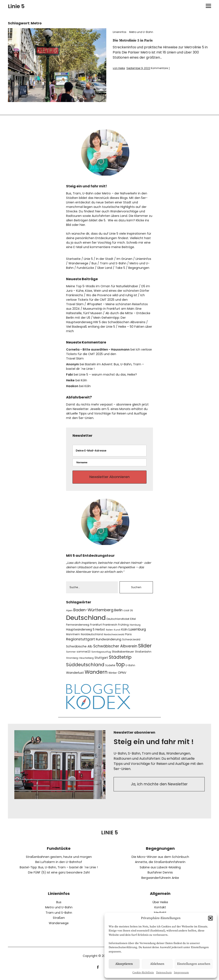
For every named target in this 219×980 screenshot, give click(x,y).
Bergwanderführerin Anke (160, 881)
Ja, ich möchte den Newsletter (159, 788)
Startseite (73, 259)
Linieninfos (120, 32)
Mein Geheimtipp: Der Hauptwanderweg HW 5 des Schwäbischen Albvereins (106, 320)
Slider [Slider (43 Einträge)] (145, 649)
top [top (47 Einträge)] (120, 668)
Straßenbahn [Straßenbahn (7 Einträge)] (143, 655)
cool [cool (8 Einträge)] (126, 614)
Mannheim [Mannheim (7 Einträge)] (73, 637)
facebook (98, 970)
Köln (84, 380)
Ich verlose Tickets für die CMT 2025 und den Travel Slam (105, 300)
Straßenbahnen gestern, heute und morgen (59, 860)
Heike (70, 380)
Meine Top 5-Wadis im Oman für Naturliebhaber (102, 286)
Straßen (59, 921)
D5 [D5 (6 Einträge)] (132, 614)
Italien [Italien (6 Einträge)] (109, 633)
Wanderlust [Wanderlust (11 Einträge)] (75, 676)
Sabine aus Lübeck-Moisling (160, 870)
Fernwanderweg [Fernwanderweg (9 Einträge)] (78, 628)
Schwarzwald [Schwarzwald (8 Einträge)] (131, 642)
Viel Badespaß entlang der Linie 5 (91, 327)
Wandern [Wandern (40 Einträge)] (96, 675)
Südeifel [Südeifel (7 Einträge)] (110, 669)
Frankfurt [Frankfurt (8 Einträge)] (96, 628)
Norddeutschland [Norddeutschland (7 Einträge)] (92, 637)
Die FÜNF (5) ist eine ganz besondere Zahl (59, 876)
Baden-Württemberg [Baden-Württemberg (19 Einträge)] (93, 613)
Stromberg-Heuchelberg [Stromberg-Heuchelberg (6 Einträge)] (80, 661)
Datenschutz (164, 973)
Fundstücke (85, 268)
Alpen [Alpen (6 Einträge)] (69, 614)
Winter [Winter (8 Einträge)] (113, 676)
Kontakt (160, 910)
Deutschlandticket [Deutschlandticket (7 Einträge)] (118, 622)
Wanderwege (78, 263)
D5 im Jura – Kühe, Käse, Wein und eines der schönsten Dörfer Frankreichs (108, 291)
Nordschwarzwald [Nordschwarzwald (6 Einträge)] (114, 637)
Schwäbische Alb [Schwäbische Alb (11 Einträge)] (79, 650)
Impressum (181, 973)
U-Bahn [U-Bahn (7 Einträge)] (130, 669)
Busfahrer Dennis (160, 876)
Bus (94, 263)
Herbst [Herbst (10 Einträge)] (100, 633)
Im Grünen (124, 259)
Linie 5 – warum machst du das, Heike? (108, 375)
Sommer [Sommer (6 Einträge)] (71, 655)
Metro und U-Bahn (141, 32)
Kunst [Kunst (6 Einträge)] (117, 633)
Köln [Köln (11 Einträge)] (124, 633)
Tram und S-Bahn (113, 263)
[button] (210, 918)
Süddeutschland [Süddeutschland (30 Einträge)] (85, 668)
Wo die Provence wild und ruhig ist (112, 295)
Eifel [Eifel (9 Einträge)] (133, 622)
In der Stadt (105, 259)
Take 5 (120, 268)
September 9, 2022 (138, 68)
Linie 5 (16, 6)
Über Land (105, 268)
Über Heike (160, 905)
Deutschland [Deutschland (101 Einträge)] (86, 621)
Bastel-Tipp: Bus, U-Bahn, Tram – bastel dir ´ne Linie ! (59, 870)
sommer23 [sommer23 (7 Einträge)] (84, 655)
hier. (83, 225)
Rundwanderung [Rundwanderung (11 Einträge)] (109, 642)
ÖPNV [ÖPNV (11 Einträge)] (122, 676)
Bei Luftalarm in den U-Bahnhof (59, 865)
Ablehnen (157, 964)
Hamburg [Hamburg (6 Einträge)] (135, 628)
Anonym (73, 364)
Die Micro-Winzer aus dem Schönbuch (160, 860)
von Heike (119, 68)
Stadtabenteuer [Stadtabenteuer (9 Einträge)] (123, 655)
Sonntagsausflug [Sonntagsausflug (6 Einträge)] (101, 655)
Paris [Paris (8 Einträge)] (128, 637)
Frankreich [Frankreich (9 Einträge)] (110, 628)
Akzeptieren (124, 964)
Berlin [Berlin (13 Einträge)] (118, 613)
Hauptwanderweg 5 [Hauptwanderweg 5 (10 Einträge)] (80, 633)
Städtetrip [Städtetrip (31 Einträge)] (120, 660)
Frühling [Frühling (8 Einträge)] (123, 628)
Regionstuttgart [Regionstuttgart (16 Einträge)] (81, 642)
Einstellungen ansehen (194, 964)
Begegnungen (139, 268)
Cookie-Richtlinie (143, 973)
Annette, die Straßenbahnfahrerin (160, 865)
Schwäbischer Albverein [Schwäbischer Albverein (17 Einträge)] (115, 649)
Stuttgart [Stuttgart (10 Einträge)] (101, 661)
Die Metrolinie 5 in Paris (136, 40)
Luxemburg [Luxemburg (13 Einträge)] (137, 633)
